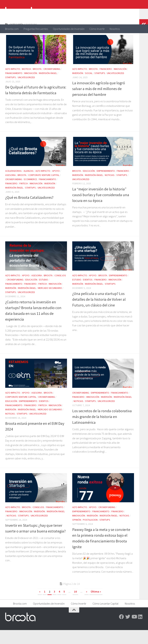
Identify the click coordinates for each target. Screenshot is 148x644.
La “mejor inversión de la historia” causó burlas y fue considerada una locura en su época (101, 209)
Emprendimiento (106, 185)
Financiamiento (14, 87)
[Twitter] (128, 631)
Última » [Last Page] (96, 605)
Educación (89, 185)
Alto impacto (13, 83)
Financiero (106, 83)
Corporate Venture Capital (44, 189)
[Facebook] (121, 631)
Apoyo (56, 185)
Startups (11, 91)
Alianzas (29, 185)
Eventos (88, 294)
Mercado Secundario (50, 302)
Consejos (60, 289)
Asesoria (10, 189)
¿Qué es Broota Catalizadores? (29, 211)
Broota (37, 83)
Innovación (31, 87)
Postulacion (90, 534)
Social (89, 87)
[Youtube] (134, 631)
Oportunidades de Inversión (69, 29)
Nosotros (115, 29)
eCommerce (30, 193)
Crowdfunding (52, 83)
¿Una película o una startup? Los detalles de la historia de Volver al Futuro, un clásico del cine (99, 313)
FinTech (24, 197)
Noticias (110, 189)
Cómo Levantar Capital (106, 617)
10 (75, 605)
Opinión (77, 534)
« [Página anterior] (40, 605)
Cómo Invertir (97, 29)
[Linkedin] (140, 631)
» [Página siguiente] (87, 605)
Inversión (78, 87)
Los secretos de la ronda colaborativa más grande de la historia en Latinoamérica (102, 431)
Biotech (26, 83)
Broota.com (12, 29)
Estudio (44, 294)
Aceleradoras (13, 185)
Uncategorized (26, 91)
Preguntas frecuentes (36, 29)
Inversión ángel (48, 87)
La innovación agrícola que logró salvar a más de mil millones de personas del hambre (99, 103)
